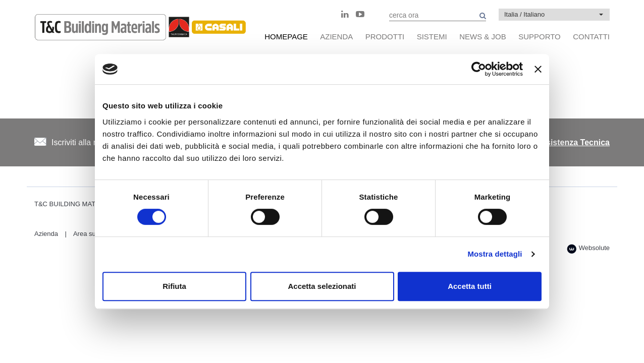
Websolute (588, 249)
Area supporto (94, 234)
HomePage (286, 37)
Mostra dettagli (495, 254)
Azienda (46, 234)
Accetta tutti (470, 286)
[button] (554, 15)
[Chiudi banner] (538, 69)
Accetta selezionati (322, 286)
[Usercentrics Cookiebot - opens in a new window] (479, 69)
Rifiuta (174, 286)
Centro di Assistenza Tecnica (554, 142)
